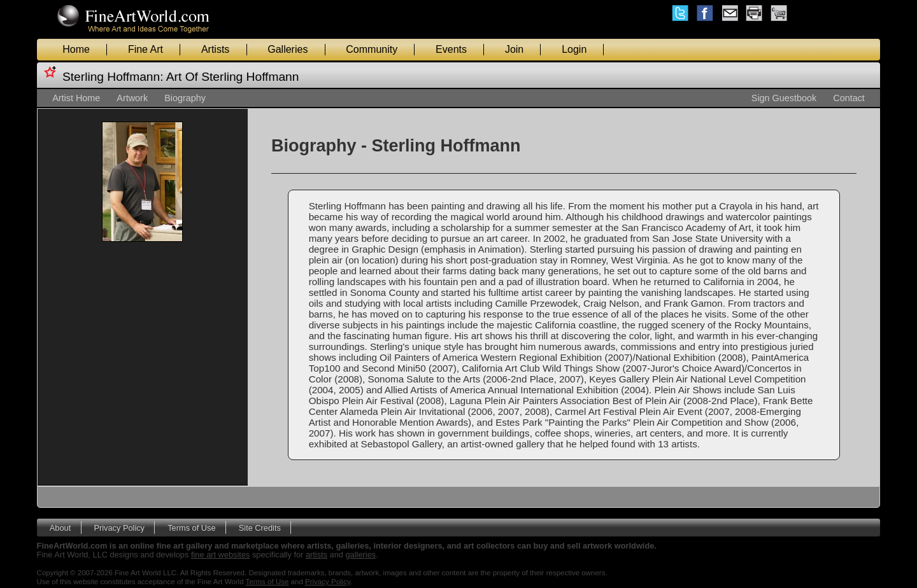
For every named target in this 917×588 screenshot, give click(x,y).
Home (76, 49)
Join (514, 49)
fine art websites (220, 555)
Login (574, 49)
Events (451, 49)
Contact (849, 98)
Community (372, 49)
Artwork (132, 98)
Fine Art (146, 49)
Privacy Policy (119, 528)
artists (316, 555)
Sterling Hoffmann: (113, 77)
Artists (215, 49)
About (60, 528)
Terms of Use (191, 528)
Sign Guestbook (784, 98)
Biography (185, 98)
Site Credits (260, 528)
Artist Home (76, 98)
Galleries (288, 49)
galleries (361, 555)
